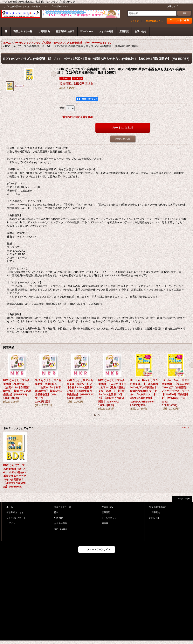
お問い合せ (155, 518)
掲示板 (105, 523)
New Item (59, 518)
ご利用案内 (155, 512)
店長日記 (106, 512)
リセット (186, 427)
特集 (56, 512)
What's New (107, 507)
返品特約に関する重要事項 (78, 117)
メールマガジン (109, 518)
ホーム (10, 507)
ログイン (134, 21)
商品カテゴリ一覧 (63, 507)
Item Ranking (60, 529)
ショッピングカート (16, 518)
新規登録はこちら (154, 21)
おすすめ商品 (60, 523)
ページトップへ (184, 499)
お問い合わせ (123, 139)
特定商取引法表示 (158, 507)
